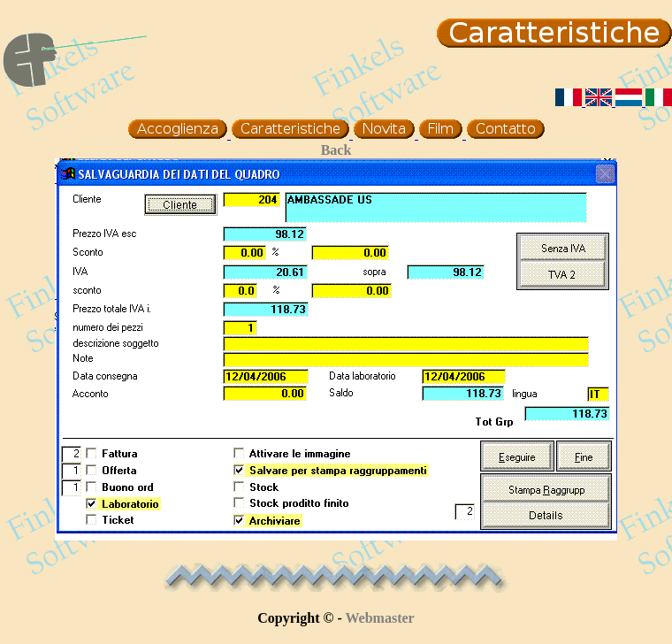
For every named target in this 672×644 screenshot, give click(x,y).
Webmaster (380, 618)
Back (336, 150)
